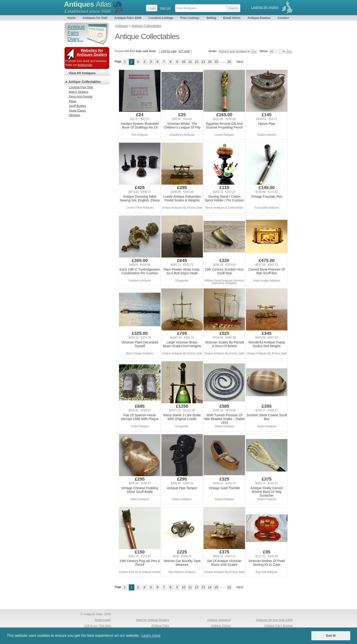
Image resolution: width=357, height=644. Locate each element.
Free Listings (190, 18)
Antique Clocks (221, 625)
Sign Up (165, 8)
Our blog (105, 625)
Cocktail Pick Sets (81, 87)
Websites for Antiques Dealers (92, 53)
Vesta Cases (77, 110)
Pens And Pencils (81, 97)
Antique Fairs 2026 (128, 18)
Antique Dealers (259, 18)
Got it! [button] (331, 636)
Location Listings (161, 18)
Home (71, 18)
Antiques (88, 4)
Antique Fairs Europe (278, 625)
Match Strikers (79, 92)
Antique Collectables (85, 82)
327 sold (184, 51)
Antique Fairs (160, 625)
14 (210, 62)
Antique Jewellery (219, 620)
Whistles (75, 115)
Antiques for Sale (95, 18)
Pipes (73, 101)
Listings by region (265, 7)
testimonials (85, 65)
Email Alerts (232, 18)
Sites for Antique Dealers (152, 620)
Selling (211, 18)
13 (203, 62)
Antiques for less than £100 (274, 620)
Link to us (90, 625)
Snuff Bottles (77, 106)
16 (229, 62)
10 (184, 62)
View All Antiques (82, 73)
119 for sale (169, 51)
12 (197, 62)
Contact (283, 18)
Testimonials (103, 620)
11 (190, 62)
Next (240, 62)
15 (216, 62)
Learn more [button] (151, 636)
